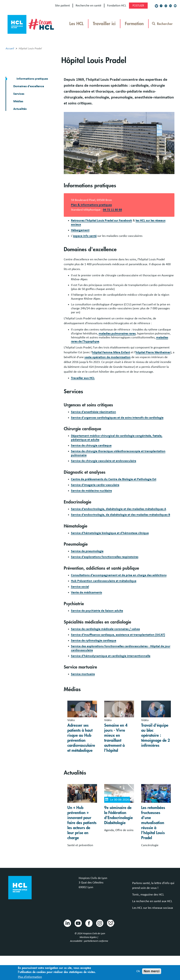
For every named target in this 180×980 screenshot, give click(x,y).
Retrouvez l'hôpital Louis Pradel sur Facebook (101, 221)
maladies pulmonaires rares (117, 334)
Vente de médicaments (86, 592)
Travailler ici (104, 24)
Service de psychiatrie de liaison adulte (97, 611)
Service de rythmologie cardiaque (94, 641)
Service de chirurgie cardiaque (91, 446)
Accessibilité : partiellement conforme (89, 941)
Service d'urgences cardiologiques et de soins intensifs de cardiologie (117, 418)
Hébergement (80, 230)
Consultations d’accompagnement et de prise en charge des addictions (119, 575)
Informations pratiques (32, 79)
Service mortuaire (83, 674)
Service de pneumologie (87, 551)
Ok (138, 973)
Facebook (89, 923)
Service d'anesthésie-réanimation (94, 412)
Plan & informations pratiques (91, 205)
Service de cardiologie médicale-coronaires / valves (105, 629)
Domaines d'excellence (29, 86)
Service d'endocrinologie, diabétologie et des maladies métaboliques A (119, 509)
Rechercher (162, 24)
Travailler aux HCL (83, 378)
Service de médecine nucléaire (91, 491)
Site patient (62, 6)
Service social (80, 587)
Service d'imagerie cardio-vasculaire (95, 485)
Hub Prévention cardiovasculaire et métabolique (104, 581)
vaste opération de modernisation (108, 357)
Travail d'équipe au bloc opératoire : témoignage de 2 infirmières (156, 735)
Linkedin (67, 923)
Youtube (78, 923)
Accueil (10, 48)
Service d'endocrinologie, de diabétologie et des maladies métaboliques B (121, 515)
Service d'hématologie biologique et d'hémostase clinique (110, 533)
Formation (134, 24)
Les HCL (76, 24)
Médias (18, 101)
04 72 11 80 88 (112, 210)
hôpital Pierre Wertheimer (153, 352)
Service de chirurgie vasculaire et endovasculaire (104, 461)
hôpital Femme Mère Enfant (111, 352)
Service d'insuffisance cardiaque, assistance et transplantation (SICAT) (118, 635)
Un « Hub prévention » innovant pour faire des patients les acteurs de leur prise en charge (82, 823)
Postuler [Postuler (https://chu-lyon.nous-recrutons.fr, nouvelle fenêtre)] (138, 6)
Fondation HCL (117, 6)
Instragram (100, 923)
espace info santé (85, 236)
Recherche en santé (88, 6)
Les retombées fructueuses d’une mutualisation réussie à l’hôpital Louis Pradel (153, 823)
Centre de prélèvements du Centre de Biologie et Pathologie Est (114, 479)
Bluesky (110, 923)
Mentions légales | (89, 937)
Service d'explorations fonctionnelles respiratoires (105, 557)
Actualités (20, 109)
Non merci (152, 973)
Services (19, 94)
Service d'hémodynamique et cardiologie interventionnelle (111, 656)
